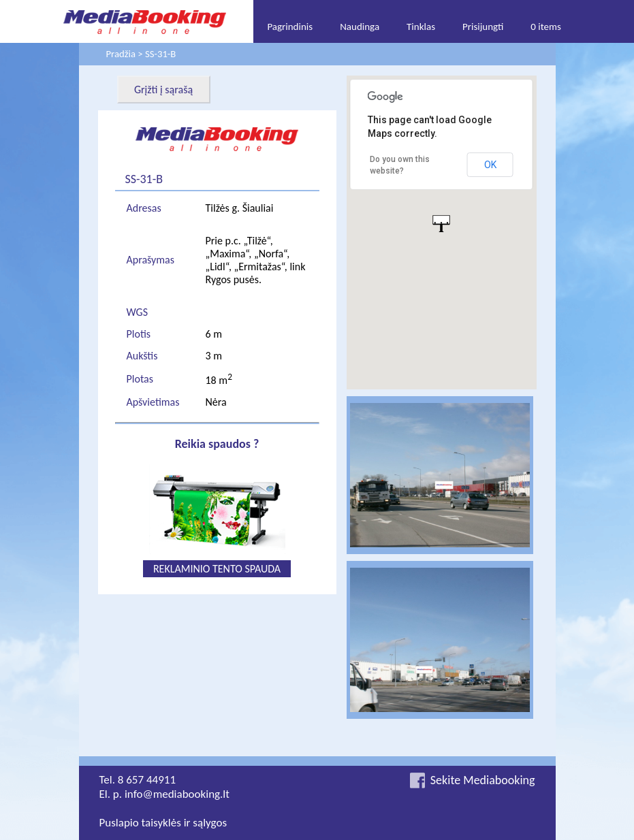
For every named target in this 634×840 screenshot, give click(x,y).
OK (490, 165)
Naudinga (360, 27)
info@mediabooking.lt (177, 794)
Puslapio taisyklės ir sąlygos (163, 823)
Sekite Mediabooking (483, 780)
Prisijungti (483, 27)
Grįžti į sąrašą (163, 90)
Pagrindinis (290, 27)
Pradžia (121, 54)
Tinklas (421, 27)
